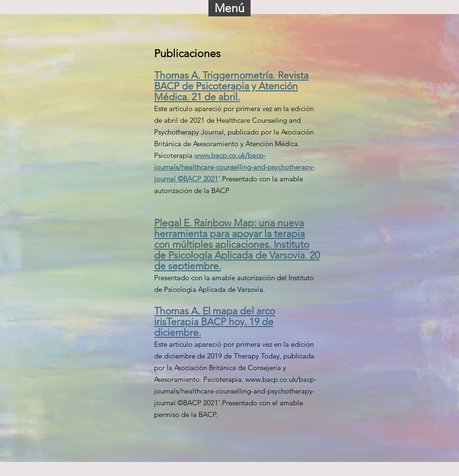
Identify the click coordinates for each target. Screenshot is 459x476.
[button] (229, 8)
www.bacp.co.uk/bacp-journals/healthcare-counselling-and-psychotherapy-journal (235, 391)
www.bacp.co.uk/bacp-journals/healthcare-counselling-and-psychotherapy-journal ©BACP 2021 (234, 167)
